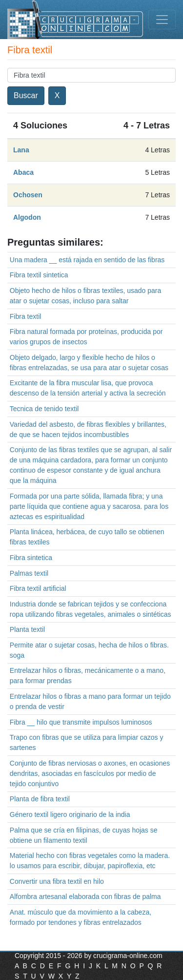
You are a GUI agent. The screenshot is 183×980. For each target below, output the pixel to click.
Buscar (26, 95)
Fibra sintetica (31, 558)
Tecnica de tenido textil (44, 409)
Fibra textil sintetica (39, 275)
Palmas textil (29, 573)
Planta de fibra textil (40, 799)
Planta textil (27, 629)
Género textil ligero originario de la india (70, 814)
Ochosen (28, 195)
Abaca (23, 172)
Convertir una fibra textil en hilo (57, 881)
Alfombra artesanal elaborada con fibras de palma (85, 897)
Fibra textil (26, 316)
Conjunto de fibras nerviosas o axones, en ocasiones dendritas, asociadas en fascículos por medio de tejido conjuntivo (90, 773)
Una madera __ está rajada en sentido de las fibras (87, 260)
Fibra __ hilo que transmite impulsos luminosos (81, 722)
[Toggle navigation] (162, 20)
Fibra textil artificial (38, 588)
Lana (21, 150)
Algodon (27, 217)
